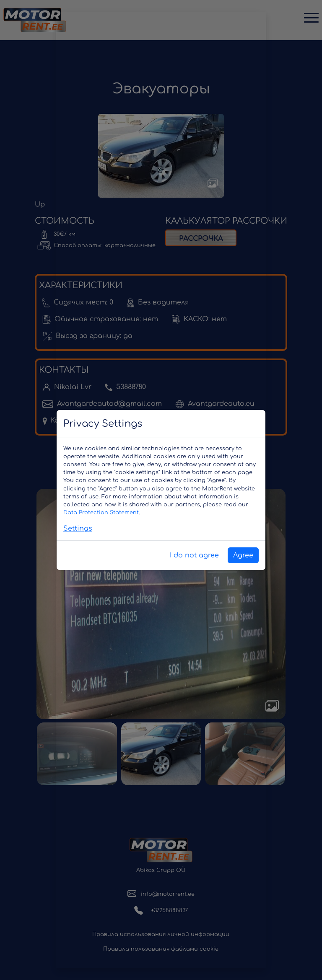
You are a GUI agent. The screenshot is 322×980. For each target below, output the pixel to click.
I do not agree (194, 555)
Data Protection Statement (101, 513)
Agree (243, 555)
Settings (78, 529)
